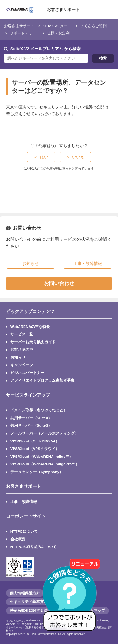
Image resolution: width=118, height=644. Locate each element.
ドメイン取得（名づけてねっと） (39, 410)
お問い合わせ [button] (59, 283)
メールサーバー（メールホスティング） (44, 433)
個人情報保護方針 (25, 593)
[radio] (41, 157)
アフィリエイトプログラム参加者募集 (42, 380)
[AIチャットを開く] (72, 598)
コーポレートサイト (26, 516)
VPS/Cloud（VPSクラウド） (35, 449)
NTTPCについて (24, 531)
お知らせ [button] (31, 264)
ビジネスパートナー (27, 373)
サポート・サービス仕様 (31, 33)
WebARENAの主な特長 (30, 327)
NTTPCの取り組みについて (34, 547)
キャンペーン (22, 365)
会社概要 (18, 539)
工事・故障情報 (24, 501)
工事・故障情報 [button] (88, 264)
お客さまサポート (63, 10)
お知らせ (18, 357)
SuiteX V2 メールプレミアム (67, 26)
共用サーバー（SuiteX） (31, 418)
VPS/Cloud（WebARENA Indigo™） (42, 456)
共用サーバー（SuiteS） (31, 425)
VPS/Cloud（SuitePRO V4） (35, 441)
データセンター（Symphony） (37, 472)
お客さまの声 (22, 349)
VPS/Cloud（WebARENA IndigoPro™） (45, 464)
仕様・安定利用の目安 (66, 33)
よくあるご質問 (93, 26)
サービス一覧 (22, 334)
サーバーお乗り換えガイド (33, 342)
